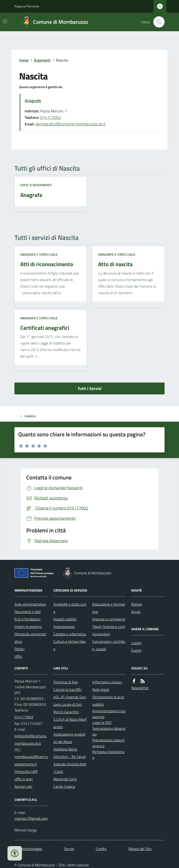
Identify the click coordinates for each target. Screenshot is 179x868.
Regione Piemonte (27, 6)
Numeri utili (23, 786)
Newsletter (140, 688)
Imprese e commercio (109, 619)
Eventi (136, 650)
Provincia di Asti (66, 682)
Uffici (18, 656)
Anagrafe (33, 101)
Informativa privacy (107, 682)
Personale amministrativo (30, 638)
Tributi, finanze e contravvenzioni (109, 630)
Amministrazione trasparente (109, 714)
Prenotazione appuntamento (108, 743)
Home (24, 60)
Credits (101, 849)
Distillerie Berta (65, 749)
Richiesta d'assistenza (108, 755)
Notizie (137, 604)
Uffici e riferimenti (36, 185)
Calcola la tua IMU (67, 689)
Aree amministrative (30, 604)
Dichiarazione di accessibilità (108, 701)
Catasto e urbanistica (70, 634)
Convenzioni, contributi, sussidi (109, 645)
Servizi (69, 849)
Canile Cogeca (64, 786)
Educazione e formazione (109, 608)
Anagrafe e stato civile (39, 254)
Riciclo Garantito (66, 712)
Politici (19, 649)
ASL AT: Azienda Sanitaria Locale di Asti (70, 701)
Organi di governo (28, 627)
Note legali (101, 689)
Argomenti (42, 60)
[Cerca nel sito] (157, 22)
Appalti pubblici (65, 619)
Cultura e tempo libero (70, 645)
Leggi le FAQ (102, 723)
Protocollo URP (26, 772)
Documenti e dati (28, 612)
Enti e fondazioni (27, 619)
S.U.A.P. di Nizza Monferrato (70, 723)
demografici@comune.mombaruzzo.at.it (70, 124)
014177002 (51, 117)
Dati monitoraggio (28, 849)
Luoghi (136, 643)
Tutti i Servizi (90, 388)
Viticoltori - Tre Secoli (70, 757)
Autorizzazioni (64, 627)
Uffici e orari (24, 779)
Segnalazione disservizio (109, 731)
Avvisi (136, 612)
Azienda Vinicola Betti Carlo (70, 768)
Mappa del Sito (140, 849)
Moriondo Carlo (65, 779)
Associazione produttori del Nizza (69, 738)
